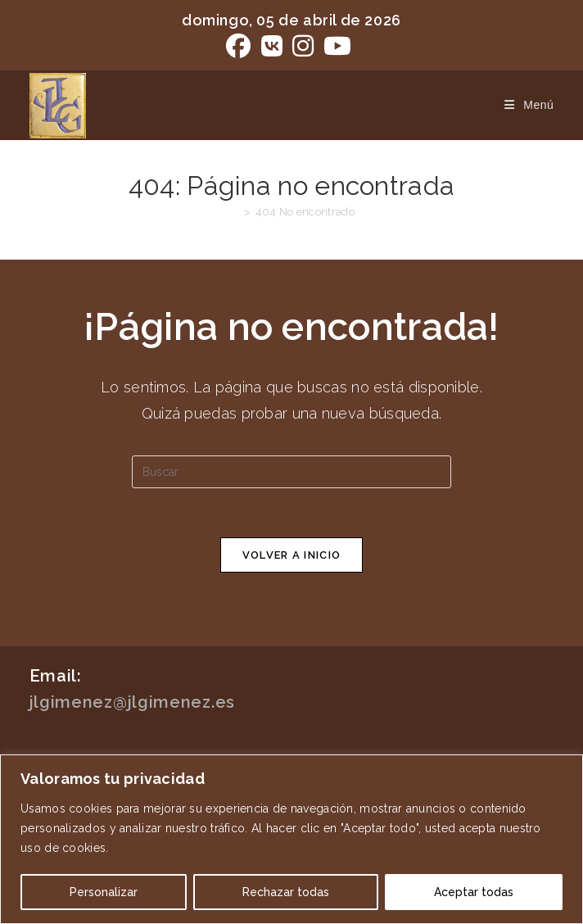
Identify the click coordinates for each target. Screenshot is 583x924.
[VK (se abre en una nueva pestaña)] (272, 46)
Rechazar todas (286, 892)
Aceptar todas (474, 892)
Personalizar (104, 892)
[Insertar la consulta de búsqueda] (291, 472)
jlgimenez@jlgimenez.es (132, 702)
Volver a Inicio (292, 555)
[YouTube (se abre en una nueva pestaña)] (337, 46)
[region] (291, 839)
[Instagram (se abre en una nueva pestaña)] (303, 46)
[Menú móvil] (523, 105)
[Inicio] (234, 212)
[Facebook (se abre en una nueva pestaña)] (241, 46)
